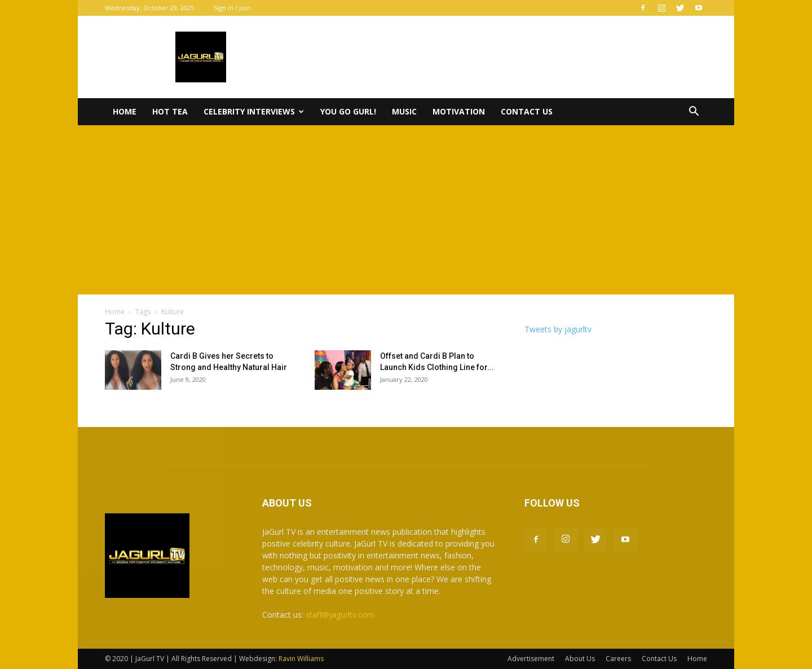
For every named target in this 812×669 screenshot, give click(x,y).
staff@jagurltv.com (340, 615)
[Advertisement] (406, 210)
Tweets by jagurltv (558, 329)
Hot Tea (170, 111)
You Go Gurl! (348, 111)
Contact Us (527, 111)
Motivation (459, 111)
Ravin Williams (302, 659)
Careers (618, 659)
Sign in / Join (232, 8)
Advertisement (531, 659)
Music (404, 111)
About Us (580, 659)
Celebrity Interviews (254, 111)
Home (125, 111)
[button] (694, 113)
